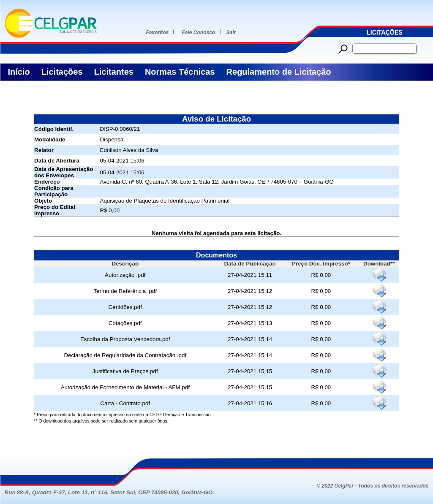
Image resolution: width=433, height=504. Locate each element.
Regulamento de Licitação (279, 72)
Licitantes (114, 72)
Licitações (62, 72)
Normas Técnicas (180, 72)
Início (19, 72)
